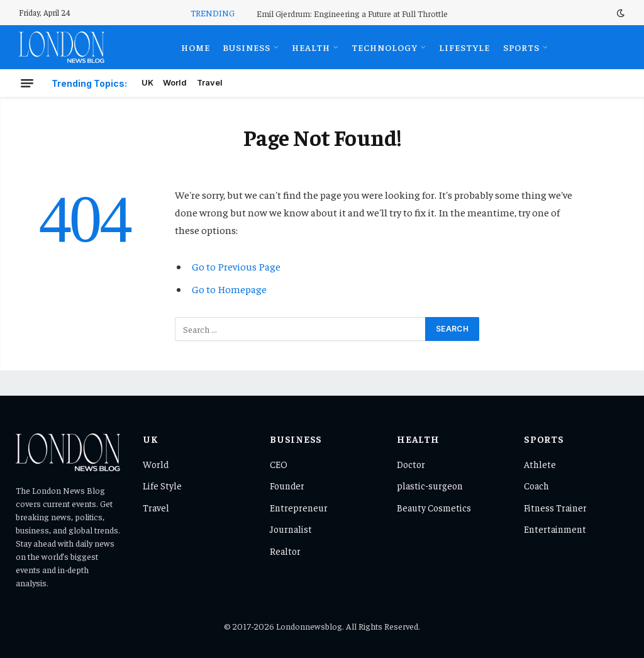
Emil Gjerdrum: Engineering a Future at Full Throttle (352, 13)
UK (147, 83)
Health (311, 47)
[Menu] (27, 83)
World (175, 83)
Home (196, 47)
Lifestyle (464, 47)
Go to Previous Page (236, 266)
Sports (522, 47)
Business (247, 47)
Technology (385, 47)
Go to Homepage (229, 289)
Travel (210, 83)
